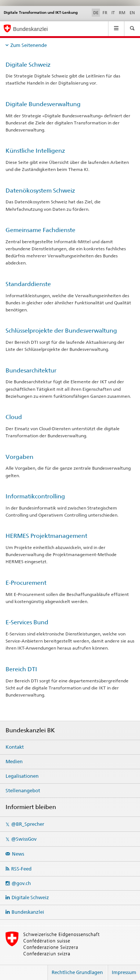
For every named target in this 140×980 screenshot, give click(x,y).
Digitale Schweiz (28, 65)
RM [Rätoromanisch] (122, 13)
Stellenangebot (23, 790)
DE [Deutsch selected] (96, 13)
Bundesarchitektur (31, 370)
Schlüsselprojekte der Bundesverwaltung (61, 331)
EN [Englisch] (132, 13)
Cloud (14, 417)
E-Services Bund (27, 622)
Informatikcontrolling (35, 496)
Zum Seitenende (29, 45)
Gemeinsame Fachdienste (40, 230)
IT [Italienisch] (113, 13)
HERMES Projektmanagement (46, 536)
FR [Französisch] (105, 13)
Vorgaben (19, 457)
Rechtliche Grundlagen (77, 972)
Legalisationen (22, 776)
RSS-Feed (21, 869)
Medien (14, 761)
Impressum (124, 972)
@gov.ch (21, 883)
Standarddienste (28, 284)
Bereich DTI (21, 669)
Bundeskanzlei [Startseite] (30, 29)
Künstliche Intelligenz (35, 151)
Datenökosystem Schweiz (40, 191)
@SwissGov (24, 839)
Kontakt (15, 747)
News (18, 854)
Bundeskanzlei (28, 912)
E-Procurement (26, 583)
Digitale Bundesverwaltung (43, 104)
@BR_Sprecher (28, 824)
